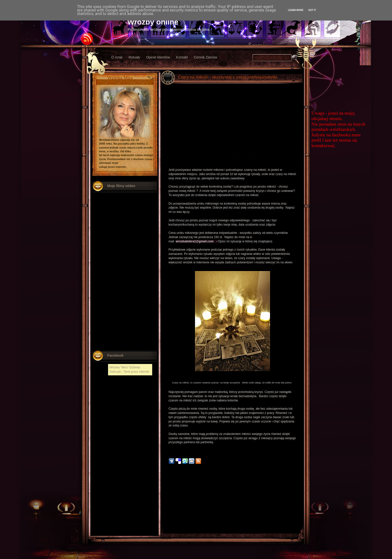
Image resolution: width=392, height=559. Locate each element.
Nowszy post (171, 501)
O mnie (117, 57)
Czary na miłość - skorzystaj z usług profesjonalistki (228, 77)
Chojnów (165, 531)
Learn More (296, 10)
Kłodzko (165, 517)
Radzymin (166, 538)
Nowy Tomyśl (168, 510)
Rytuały (134, 57)
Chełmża (165, 507)
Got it (312, 10)
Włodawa (166, 524)
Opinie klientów (158, 57)
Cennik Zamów (205, 57)
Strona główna (232, 501)
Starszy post (294, 501)
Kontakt (182, 57)
